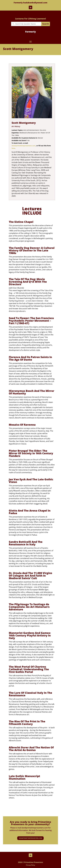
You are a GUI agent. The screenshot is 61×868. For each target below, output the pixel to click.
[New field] (28, 24)
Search (46, 24)
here (13, 148)
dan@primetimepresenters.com (24, 146)
